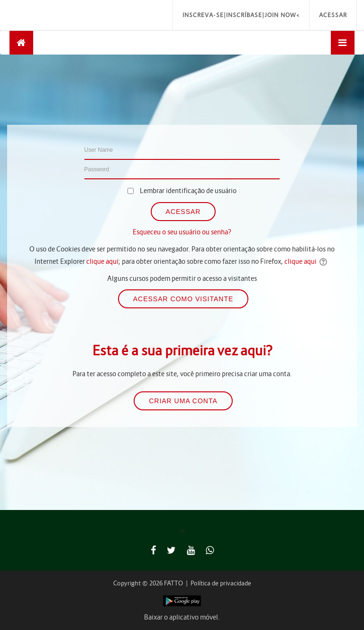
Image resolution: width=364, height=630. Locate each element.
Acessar (333, 15)
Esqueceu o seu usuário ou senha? (182, 232)
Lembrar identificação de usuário (188, 191)
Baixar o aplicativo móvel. (182, 617)
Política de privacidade (221, 583)
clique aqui (102, 261)
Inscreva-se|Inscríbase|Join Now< (241, 15)
